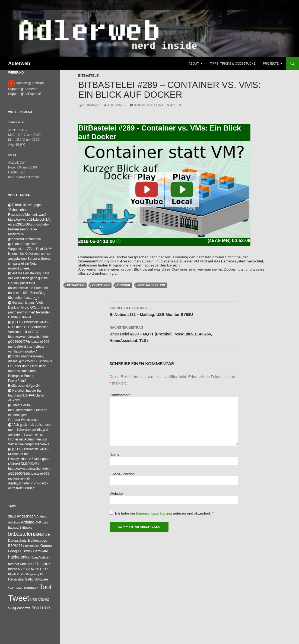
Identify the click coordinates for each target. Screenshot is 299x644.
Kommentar (120, 395)
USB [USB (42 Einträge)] (34, 600)
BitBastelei (89, 76)
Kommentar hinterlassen (157, 105)
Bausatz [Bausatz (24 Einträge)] (13, 528)
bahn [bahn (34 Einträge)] (46, 522)
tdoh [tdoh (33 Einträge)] (20, 588)
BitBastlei (76, 285)
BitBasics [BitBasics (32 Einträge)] (26, 528)
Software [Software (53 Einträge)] (41, 579)
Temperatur (16, 122)
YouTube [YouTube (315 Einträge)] (41, 608)
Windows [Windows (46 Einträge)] (24, 608)
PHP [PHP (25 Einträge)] (45, 569)
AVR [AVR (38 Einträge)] (38, 522)
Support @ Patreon (26, 83)
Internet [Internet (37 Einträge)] (14, 564)
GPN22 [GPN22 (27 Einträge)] (27, 551)
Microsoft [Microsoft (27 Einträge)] (24, 569)
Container (101, 285)
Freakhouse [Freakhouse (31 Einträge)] (31, 546)
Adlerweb (19, 64)
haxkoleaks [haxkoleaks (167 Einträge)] (19, 557)
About (194, 64)
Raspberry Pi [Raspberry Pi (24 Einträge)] (34, 574)
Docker (124, 285)
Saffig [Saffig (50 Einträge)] (29, 579)
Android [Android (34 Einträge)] (42, 516)
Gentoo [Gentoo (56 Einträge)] (46, 546)
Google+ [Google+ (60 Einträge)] (15, 551)
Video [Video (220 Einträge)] (44, 599)
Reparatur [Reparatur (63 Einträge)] (16, 579)
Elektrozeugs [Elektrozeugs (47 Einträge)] (37, 541)
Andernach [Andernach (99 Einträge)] (26, 516)
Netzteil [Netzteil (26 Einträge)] (36, 569)
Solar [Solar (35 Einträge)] (12, 588)
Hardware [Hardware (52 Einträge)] (41, 551)
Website (116, 494)
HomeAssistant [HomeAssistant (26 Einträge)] (41, 557)
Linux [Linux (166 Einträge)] (46, 564)
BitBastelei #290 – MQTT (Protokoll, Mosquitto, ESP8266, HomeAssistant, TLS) (174, 334)
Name (114, 454)
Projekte (271, 64)
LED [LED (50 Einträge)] (36, 564)
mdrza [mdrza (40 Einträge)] (13, 569)
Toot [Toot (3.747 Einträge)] (46, 587)
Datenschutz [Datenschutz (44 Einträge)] (17, 541)
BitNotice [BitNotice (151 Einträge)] (42, 534)
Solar (12, 155)
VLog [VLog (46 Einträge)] (12, 608)
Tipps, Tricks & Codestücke (233, 64)
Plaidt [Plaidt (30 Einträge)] (12, 574)
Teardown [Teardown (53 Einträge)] (31, 588)
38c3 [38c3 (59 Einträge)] (12, 516)
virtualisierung (152, 285)
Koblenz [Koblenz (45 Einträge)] (26, 564)
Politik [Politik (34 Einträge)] (21, 574)
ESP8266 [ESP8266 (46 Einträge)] (15, 546)
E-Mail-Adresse (122, 474)
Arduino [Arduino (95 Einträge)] (28, 522)
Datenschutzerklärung (155, 513)
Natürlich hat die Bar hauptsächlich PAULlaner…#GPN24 (28, 395)
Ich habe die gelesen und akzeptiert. (162, 513)
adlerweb (117, 105)
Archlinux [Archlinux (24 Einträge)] (14, 522)
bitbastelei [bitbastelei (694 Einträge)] (20, 534)
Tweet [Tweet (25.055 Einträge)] (19, 598)
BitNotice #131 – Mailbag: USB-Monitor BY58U (174, 311)
